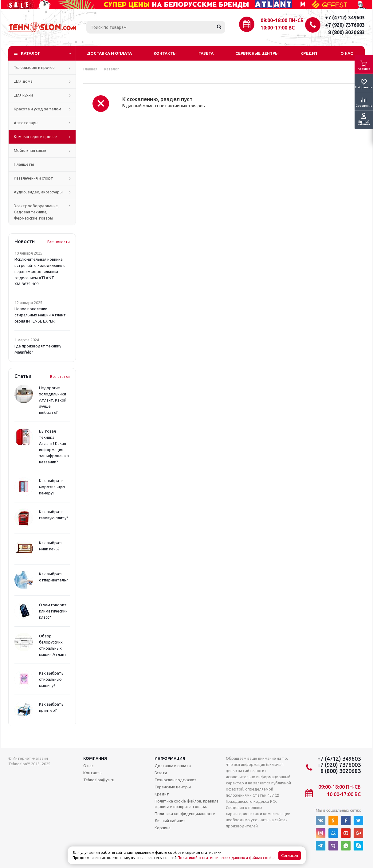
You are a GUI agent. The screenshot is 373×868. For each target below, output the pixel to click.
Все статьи (60, 377)
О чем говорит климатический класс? (53, 611)
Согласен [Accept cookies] (290, 856)
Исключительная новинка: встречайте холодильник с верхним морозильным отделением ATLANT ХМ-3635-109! (40, 271)
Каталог (31, 53)
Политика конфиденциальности (185, 814)
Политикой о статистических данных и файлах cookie (226, 858)
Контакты (165, 53)
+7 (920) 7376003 (345, 25)
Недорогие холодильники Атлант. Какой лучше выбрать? (53, 400)
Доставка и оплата (109, 53)
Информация (170, 758)
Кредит (309, 53)
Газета (206, 53)
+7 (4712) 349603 (345, 18)
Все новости (59, 242)
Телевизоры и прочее (34, 67)
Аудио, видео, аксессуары (38, 192)
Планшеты (24, 164)
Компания (95, 758)
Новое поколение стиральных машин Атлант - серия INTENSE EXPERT (41, 315)
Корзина (163, 828)
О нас (347, 53)
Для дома (23, 81)
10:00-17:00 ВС (278, 28)
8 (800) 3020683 (346, 32)
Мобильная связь (30, 150)
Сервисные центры (257, 53)
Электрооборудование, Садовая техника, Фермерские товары (36, 212)
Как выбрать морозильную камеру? (52, 487)
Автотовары (26, 123)
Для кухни (23, 95)
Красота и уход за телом (37, 109)
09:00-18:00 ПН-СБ (282, 20)
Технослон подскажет (176, 780)
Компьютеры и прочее (35, 137)
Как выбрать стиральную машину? (51, 679)
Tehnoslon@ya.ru (99, 780)
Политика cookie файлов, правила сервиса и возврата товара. (186, 804)
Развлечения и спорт (33, 178)
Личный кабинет (170, 821)
